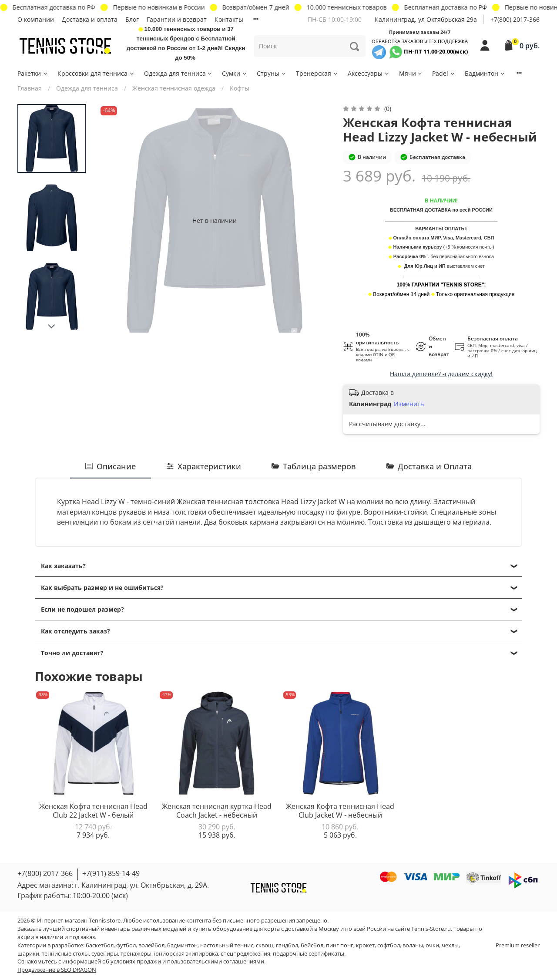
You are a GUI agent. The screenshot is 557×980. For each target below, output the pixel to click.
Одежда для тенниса (179, 73)
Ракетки (33, 73)
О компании (36, 19)
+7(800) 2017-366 (515, 19)
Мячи (411, 73)
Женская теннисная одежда (174, 88)
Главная (30, 88)
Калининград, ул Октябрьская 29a (426, 19)
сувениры (105, 954)
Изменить (409, 404)
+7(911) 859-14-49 (111, 873)
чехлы (450, 945)
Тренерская (317, 73)
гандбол (287, 945)
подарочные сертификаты (309, 954)
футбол (126, 945)
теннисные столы (65, 954)
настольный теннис (227, 945)
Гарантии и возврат (177, 19)
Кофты (240, 88)
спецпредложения (245, 954)
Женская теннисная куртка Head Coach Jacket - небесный (217, 811)
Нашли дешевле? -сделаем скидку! (441, 374)
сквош (265, 945)
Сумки (235, 73)
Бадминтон (485, 73)
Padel (444, 73)
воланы (413, 945)
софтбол (389, 945)
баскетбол (100, 945)
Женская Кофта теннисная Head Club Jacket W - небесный (340, 811)
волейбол (151, 945)
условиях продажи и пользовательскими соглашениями (187, 961)
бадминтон (182, 945)
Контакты (229, 19)
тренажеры (136, 954)
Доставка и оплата (90, 19)
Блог (132, 19)
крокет (365, 945)
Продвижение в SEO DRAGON (57, 970)
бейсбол (312, 945)
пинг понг (340, 945)
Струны (272, 73)
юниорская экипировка (186, 954)
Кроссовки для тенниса (96, 73)
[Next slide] (52, 327)
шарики (28, 954)
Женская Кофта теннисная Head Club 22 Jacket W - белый (93, 811)
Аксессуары (369, 73)
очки (432, 945)
